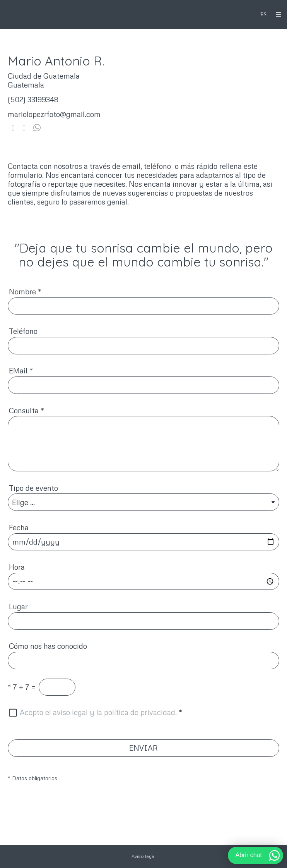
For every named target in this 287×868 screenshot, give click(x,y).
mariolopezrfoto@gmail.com (54, 114)
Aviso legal (143, 856)
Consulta (26, 410)
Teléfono (23, 331)
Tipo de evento (33, 488)
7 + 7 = (21, 687)
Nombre (25, 291)
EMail (21, 370)
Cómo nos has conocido (48, 646)
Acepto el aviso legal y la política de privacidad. (98, 712)
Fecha (19, 527)
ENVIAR (143, 748)
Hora (17, 567)
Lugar (18, 606)
